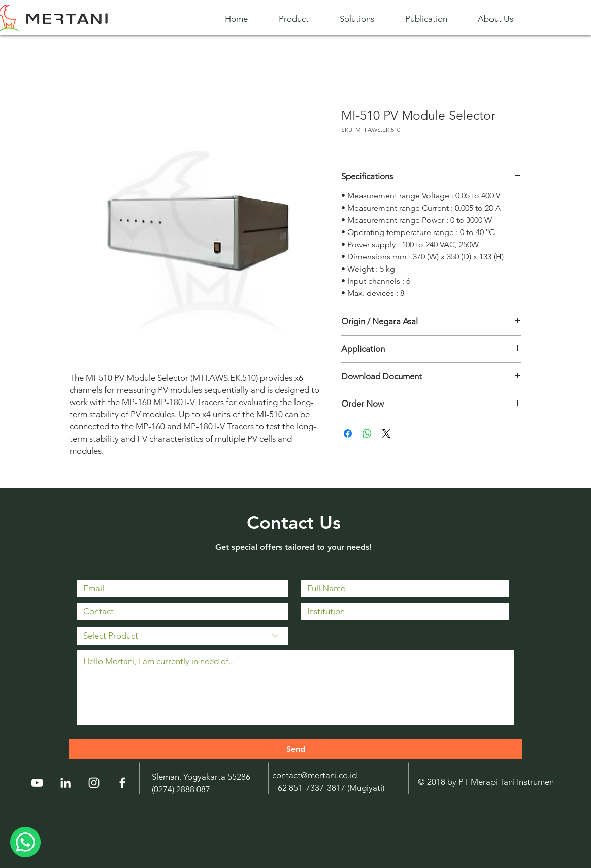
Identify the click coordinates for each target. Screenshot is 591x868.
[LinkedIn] (65, 783)
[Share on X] (386, 433)
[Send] (296, 749)
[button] (302, 19)
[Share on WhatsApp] (367, 433)
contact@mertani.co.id (315, 775)
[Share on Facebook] (348, 433)
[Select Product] (183, 636)
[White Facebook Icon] (122, 783)
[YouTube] (37, 783)
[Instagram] (94, 783)
